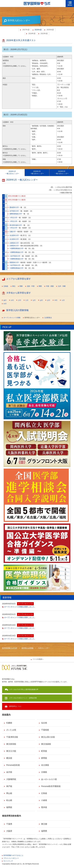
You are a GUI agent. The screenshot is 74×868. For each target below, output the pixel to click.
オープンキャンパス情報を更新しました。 (20, 607)
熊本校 (44, 807)
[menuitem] (5, 286)
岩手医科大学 (14, 211)
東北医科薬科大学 (16, 225)
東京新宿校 (11, 744)
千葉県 (9, 824)
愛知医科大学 (14, 207)
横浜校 (9, 758)
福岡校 (9, 807)
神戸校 (9, 786)
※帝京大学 (13, 218)
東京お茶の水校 (48, 737)
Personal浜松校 (13, 765)
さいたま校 (11, 730)
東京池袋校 (46, 744)
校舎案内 (6, 715)
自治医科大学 (14, 235)
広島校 (44, 793)
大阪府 (9, 831)
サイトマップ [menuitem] (8, 861)
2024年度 (32, 34)
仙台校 (44, 723)
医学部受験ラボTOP (10, 648)
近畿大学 (13, 232)
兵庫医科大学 (14, 243)
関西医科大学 (14, 262)
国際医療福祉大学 (16, 214)
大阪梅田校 (11, 779)
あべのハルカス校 (49, 779)
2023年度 (44, 34)
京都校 (44, 772)
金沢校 (9, 772)
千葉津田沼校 (12, 737)
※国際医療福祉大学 (16, 248)
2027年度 (26, 30)
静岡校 (44, 758)
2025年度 (50, 30)
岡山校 (9, 793)
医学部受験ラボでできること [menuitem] (13, 855)
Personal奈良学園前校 (51, 786)
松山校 (9, 800)
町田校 (44, 751)
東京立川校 (11, 751)
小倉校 (44, 800)
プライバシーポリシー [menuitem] (11, 858)
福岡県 (44, 831)
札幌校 (9, 723)
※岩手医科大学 (15, 256)
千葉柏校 (45, 730)
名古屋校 (45, 765)
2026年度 (38, 30)
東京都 (44, 824)
